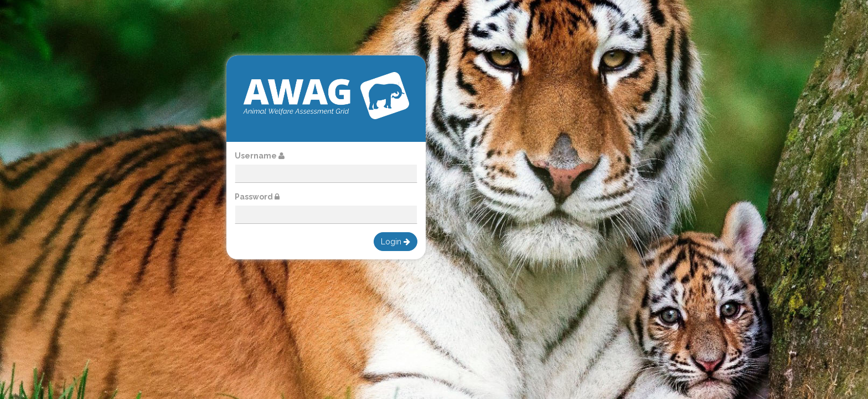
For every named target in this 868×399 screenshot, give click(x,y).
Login (396, 242)
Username (260, 156)
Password (257, 197)
